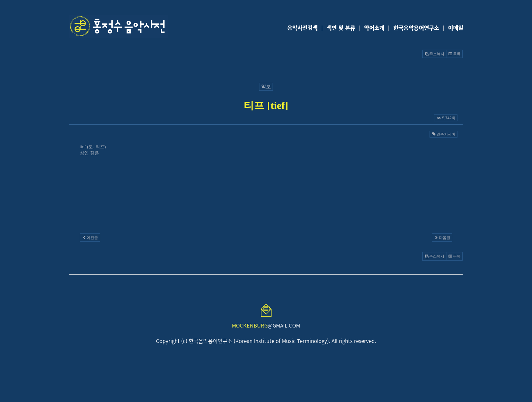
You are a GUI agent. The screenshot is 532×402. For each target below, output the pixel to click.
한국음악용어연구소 (416, 28)
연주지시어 (444, 134)
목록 (454, 54)
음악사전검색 (303, 28)
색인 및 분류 (341, 28)
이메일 (456, 28)
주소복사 (434, 54)
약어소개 (374, 28)
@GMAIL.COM (266, 325)
